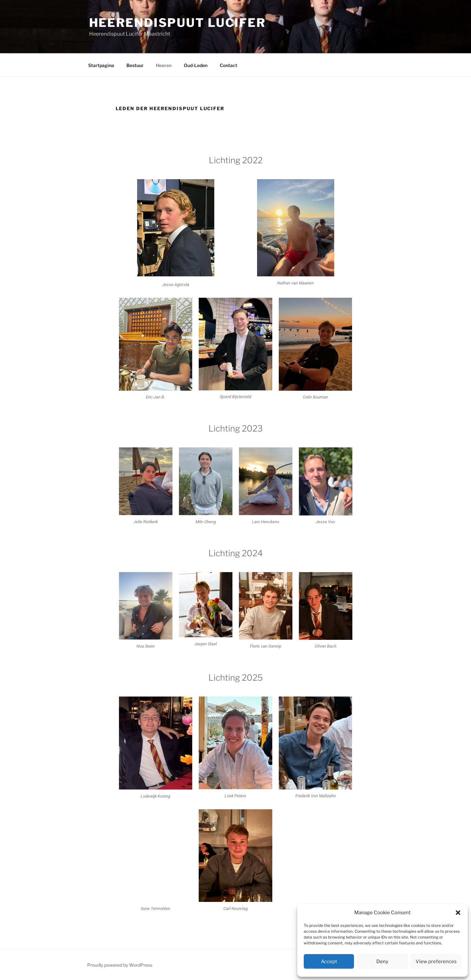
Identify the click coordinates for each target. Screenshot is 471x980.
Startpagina (101, 65)
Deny (382, 962)
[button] (458, 913)
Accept (329, 962)
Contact (229, 65)
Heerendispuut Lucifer (177, 23)
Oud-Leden (196, 65)
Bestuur (135, 65)
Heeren (164, 65)
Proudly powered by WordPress (120, 965)
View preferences (436, 962)
